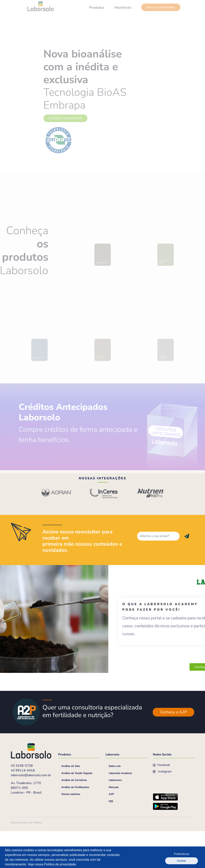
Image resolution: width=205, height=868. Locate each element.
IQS (111, 839)
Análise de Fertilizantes (75, 825)
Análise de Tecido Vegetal (77, 811)
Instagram (162, 809)
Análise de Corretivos (74, 818)
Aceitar (190, 857)
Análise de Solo (71, 804)
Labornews (115, 818)
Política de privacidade (60, 864)
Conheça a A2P (174, 750)
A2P (111, 832)
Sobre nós (115, 804)
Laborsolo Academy (120, 811)
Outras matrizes (71, 832)
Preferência (168, 857)
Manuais (114, 825)
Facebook (162, 802)
